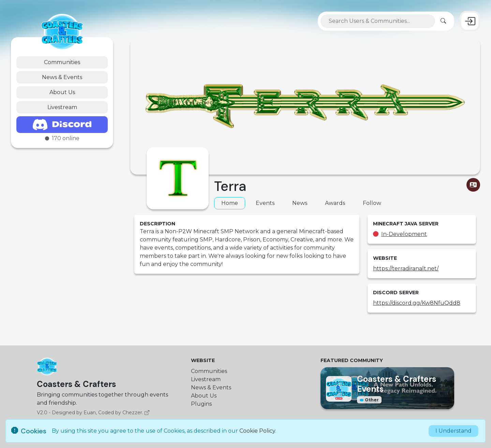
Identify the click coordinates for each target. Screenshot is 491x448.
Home (230, 203)
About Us (62, 92)
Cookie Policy (257, 431)
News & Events (62, 77)
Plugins (201, 404)
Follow (372, 203)
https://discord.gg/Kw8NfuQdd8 (417, 303)
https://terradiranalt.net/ (406, 268)
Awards (335, 203)
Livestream (62, 107)
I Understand (453, 431)
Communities (62, 62)
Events (265, 203)
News (300, 203)
